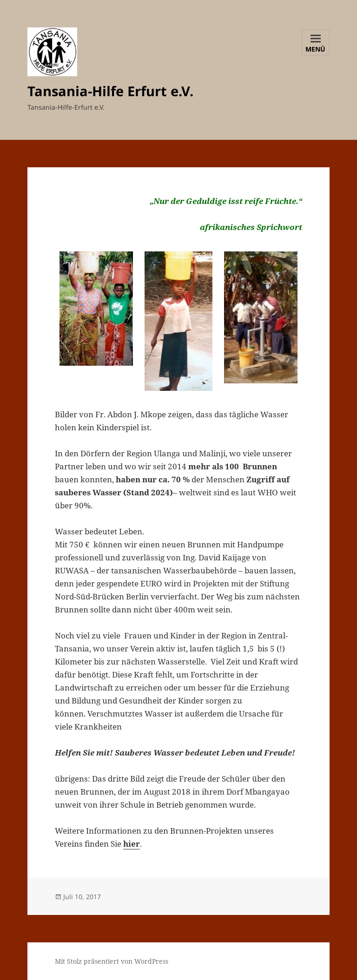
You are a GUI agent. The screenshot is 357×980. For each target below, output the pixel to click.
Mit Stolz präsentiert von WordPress (112, 961)
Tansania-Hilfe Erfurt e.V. (110, 91)
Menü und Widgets (316, 50)
